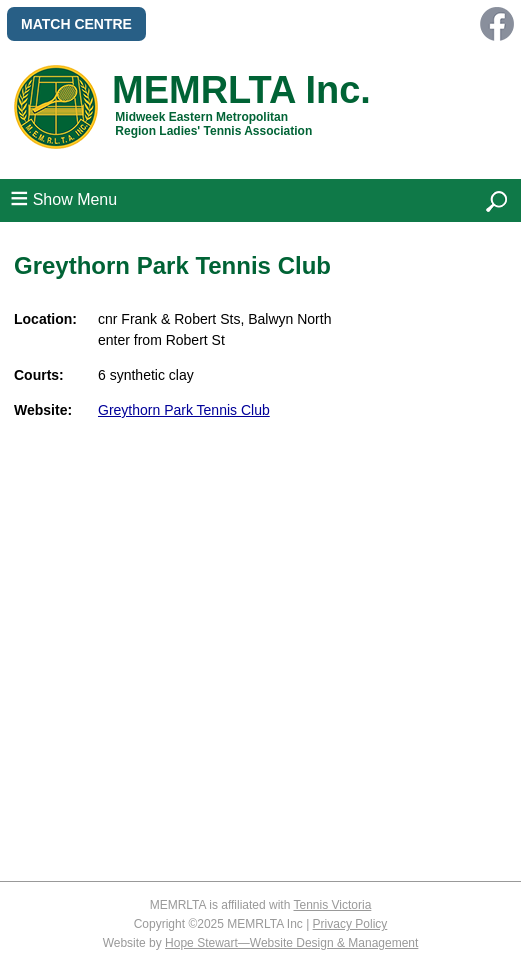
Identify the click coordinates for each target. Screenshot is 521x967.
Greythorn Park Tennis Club (184, 410)
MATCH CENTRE (76, 24)
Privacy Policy (350, 924)
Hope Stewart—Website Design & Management (291, 943)
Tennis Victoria (333, 905)
